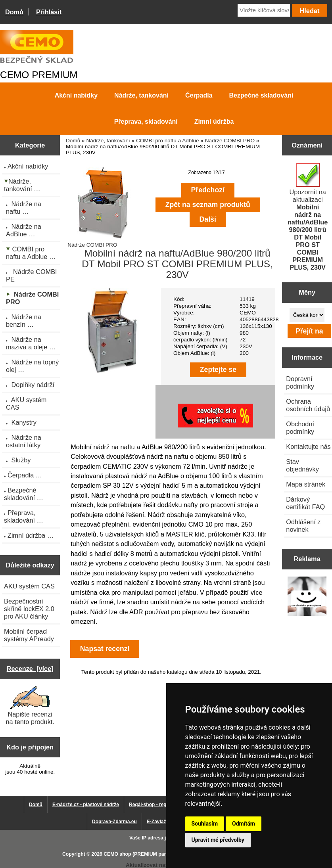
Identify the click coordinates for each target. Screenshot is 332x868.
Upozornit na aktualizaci (308, 217)
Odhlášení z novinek (303, 526)
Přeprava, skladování (146, 122)
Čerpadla (199, 95)
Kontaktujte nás (308, 446)
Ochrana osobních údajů (308, 405)
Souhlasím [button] (205, 824)
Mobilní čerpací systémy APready (29, 635)
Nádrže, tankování (108, 141)
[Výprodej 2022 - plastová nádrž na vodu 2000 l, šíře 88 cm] (307, 597)
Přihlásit (49, 12)
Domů (14, 12)
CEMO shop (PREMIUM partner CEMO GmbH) (156, 854)
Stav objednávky (302, 465)
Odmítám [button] (244, 824)
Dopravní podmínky (300, 382)
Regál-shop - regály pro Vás (160, 805)
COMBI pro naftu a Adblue (168, 141)
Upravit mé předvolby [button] (218, 840)
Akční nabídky (76, 95)
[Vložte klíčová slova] (264, 10)
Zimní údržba (214, 122)
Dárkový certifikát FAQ (305, 503)
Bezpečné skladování (261, 95)
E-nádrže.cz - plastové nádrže (86, 805)
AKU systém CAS (29, 586)
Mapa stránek (306, 484)
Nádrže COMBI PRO (230, 141)
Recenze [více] (30, 669)
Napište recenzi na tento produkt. (30, 706)
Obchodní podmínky (300, 428)
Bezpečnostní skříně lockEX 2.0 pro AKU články (29, 609)
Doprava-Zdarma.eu (114, 822)
